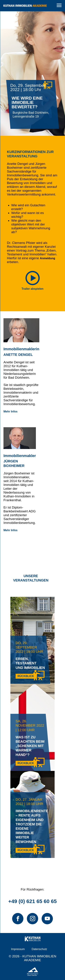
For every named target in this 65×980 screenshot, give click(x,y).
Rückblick (26, 676)
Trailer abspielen (32, 289)
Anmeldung (47, 258)
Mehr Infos (10, 411)
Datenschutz (39, 949)
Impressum (18, 949)
